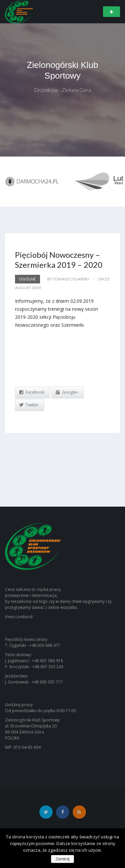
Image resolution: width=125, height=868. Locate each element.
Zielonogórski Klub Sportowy (63, 70)
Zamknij (62, 859)
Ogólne (27, 279)
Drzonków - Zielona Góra (62, 90)
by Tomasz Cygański (68, 279)
